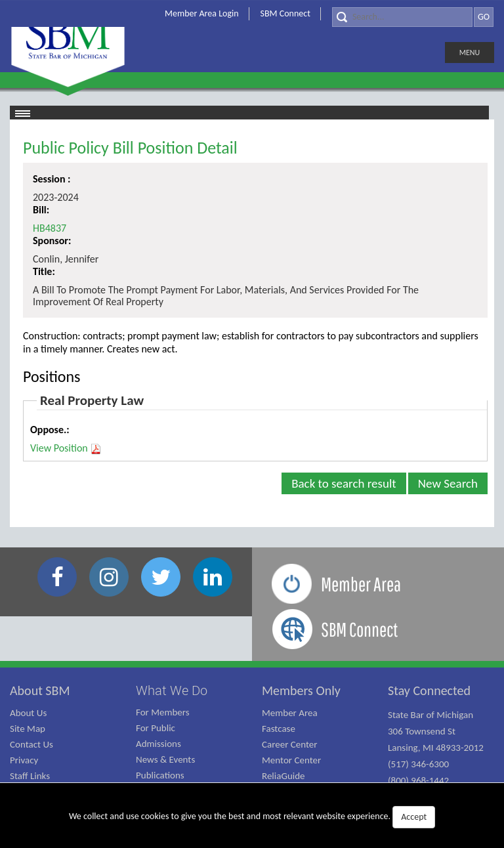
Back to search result (344, 483)
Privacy (24, 760)
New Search (448, 483)
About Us (28, 713)
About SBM (40, 690)
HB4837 (50, 228)
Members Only (301, 690)
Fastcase (279, 729)
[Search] (402, 17)
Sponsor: (52, 241)
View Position (66, 448)
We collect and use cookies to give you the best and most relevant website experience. (252, 817)
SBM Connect (285, 13)
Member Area (290, 713)
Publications (160, 775)
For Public (156, 728)
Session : (52, 179)
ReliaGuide (283, 776)
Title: (44, 271)
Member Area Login (202, 13)
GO (484, 17)
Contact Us (31, 744)
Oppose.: (50, 430)
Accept (414, 817)
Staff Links (30, 776)
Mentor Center (291, 760)
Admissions (158, 744)
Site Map (28, 729)
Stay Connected (429, 690)
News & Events (165, 759)
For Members (163, 712)
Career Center (290, 744)
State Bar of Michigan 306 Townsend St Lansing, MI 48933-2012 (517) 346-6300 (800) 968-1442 (436, 748)
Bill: (41, 210)
